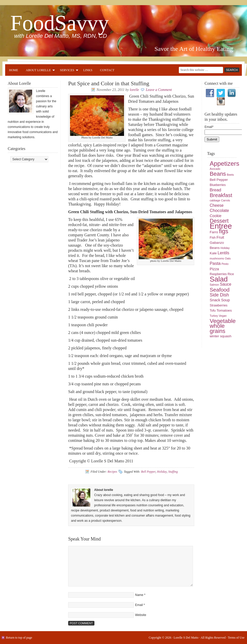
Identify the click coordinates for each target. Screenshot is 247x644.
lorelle (134, 90)
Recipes (112, 472)
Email (139, 605)
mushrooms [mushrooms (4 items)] (217, 258)
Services (67, 71)
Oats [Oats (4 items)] (228, 258)
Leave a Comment (159, 90)
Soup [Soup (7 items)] (225, 300)
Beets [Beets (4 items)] (230, 175)
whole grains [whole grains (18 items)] (218, 328)
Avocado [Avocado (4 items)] (215, 169)
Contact (107, 70)
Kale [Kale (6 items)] (213, 253)
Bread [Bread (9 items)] (215, 190)
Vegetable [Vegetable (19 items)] (223, 321)
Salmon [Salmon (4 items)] (214, 285)
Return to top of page (19, 638)
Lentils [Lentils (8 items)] (223, 253)
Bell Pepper (148, 472)
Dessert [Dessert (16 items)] (219, 221)
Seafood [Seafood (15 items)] (220, 290)
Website (141, 615)
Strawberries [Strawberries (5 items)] (219, 305)
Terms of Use (236, 638)
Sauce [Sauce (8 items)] (225, 284)
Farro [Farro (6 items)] (214, 232)
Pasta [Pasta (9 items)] (215, 263)
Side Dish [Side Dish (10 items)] (219, 295)
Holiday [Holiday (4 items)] (225, 248)
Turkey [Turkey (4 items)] (214, 316)
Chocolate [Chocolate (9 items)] (219, 211)
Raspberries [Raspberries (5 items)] (218, 274)
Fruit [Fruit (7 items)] (220, 237)
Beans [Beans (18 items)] (218, 174)
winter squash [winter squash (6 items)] (220, 336)
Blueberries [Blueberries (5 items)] (218, 185)
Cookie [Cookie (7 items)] (216, 216)
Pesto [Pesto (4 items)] (225, 264)
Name (139, 595)
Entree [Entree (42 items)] (221, 226)
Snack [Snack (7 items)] (215, 300)
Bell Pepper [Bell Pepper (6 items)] (219, 180)
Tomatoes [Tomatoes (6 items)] (224, 310)
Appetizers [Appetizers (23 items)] (224, 164)
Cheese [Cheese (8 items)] (217, 205)
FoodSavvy (60, 23)
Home (14, 70)
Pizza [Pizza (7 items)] (214, 269)
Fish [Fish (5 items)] (213, 238)
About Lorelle (38, 71)
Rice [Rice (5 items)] (231, 274)
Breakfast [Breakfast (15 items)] (221, 195)
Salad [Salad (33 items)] (219, 279)
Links (88, 70)
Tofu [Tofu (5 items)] (213, 311)
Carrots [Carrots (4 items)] (226, 200)
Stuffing (173, 472)
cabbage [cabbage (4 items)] (215, 200)
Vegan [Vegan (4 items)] (223, 316)
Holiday (162, 472)
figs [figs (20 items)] (224, 231)
